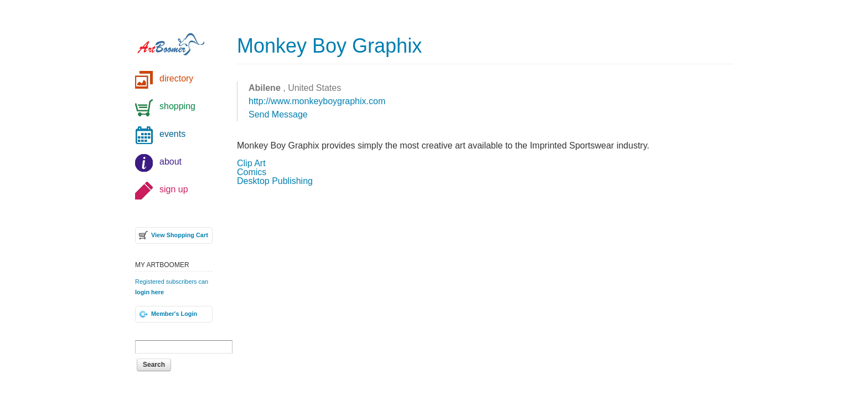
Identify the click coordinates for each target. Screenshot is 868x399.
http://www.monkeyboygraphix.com (317, 101)
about (170, 162)
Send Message (278, 114)
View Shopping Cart (180, 235)
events (172, 134)
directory (176, 78)
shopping (177, 106)
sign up (174, 189)
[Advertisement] (485, 283)
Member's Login (174, 314)
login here (149, 292)
